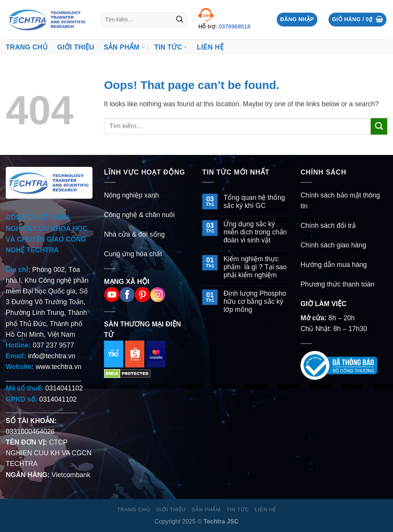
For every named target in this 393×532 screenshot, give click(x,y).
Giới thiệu (76, 47)
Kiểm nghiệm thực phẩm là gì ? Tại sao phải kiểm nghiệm (255, 267)
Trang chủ (27, 47)
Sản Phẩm (124, 47)
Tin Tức (171, 47)
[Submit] (180, 20)
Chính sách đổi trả (328, 226)
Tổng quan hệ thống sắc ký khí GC (254, 202)
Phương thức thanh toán (338, 284)
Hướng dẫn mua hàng (334, 265)
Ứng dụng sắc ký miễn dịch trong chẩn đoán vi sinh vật (255, 232)
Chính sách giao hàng (333, 245)
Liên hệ (210, 47)
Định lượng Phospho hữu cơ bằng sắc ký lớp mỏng (255, 301)
